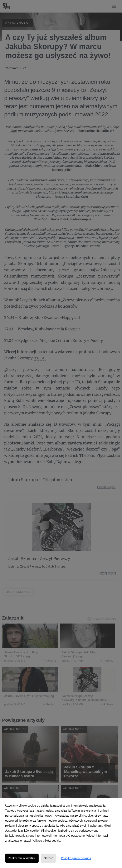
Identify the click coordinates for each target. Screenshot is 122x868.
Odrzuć (48, 858)
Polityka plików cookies (76, 858)
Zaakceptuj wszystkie (22, 858)
